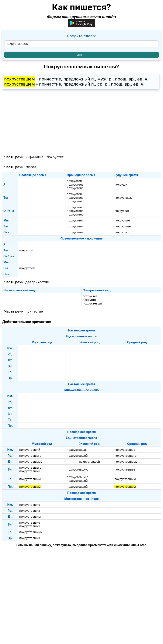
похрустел (74, 181)
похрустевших (30, 511)
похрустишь (123, 198)
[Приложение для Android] (81, 26)
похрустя (89, 300)
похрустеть (56, 157)
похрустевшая (77, 450)
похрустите (123, 226)
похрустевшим (30, 479)
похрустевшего (30, 456)
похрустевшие (30, 505)
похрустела (75, 184)
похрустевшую (78, 469)
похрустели (75, 220)
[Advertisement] (81, 122)
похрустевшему (31, 462)
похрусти (26, 250)
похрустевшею (78, 477)
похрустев (90, 296)
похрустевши (92, 303)
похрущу (121, 184)
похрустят (122, 232)
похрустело (75, 188)
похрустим (122, 220)
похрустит (122, 211)
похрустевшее (125, 450)
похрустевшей (77, 456)
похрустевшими (31, 532)
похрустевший (30, 450)
